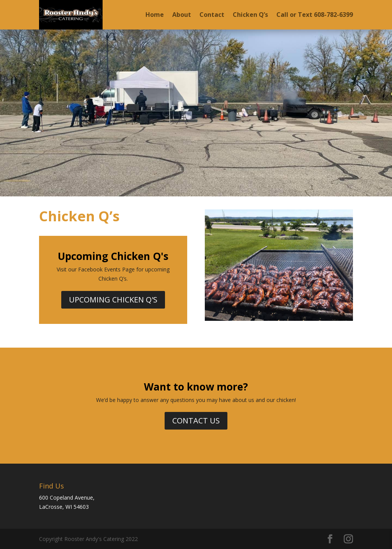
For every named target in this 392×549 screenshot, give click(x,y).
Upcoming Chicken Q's (113, 300)
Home (155, 15)
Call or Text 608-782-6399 (315, 15)
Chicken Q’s (250, 15)
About (182, 15)
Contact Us (196, 421)
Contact (212, 15)
